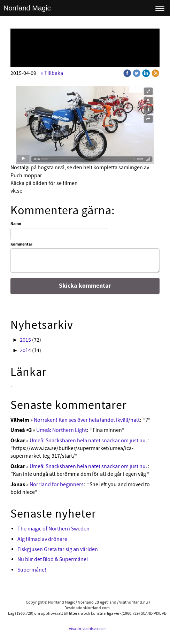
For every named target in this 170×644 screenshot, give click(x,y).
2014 (25, 350)
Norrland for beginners (57, 484)
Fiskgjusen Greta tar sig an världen (58, 549)
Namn (16, 224)
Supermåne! (32, 570)
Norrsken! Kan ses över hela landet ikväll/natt (87, 420)
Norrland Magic (27, 8)
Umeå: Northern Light (61, 430)
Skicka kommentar (85, 286)
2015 (25, 340)
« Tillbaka (52, 73)
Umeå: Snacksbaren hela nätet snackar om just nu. (89, 441)
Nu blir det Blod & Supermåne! (53, 559)
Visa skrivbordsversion (87, 629)
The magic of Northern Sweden (53, 529)
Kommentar (21, 245)
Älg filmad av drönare (42, 539)
